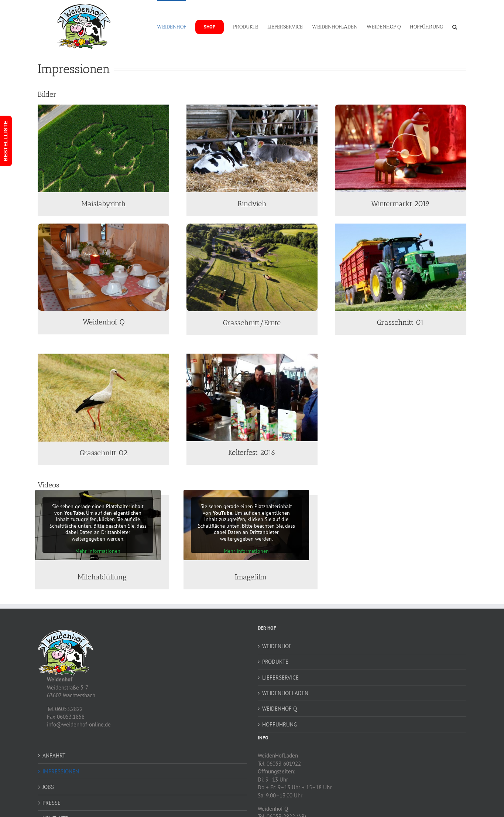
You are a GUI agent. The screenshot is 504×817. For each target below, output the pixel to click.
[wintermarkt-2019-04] (401, 107)
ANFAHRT (54, 755)
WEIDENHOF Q (280, 709)
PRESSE (52, 803)
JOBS (48, 787)
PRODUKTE (275, 662)
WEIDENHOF (277, 646)
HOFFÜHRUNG (280, 724)
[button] (455, 26)
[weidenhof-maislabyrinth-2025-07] (103, 107)
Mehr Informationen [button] (98, 551)
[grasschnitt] (401, 226)
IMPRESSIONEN (61, 771)
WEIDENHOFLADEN (285, 693)
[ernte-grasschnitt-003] (252, 226)
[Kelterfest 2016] (252, 356)
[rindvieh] (252, 107)
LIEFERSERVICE (280, 678)
